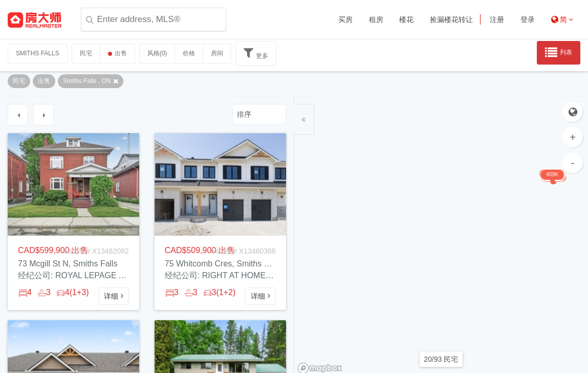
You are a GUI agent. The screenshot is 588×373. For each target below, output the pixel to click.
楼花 (406, 19)
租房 (376, 19)
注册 (497, 19)
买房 (345, 19)
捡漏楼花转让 (451, 19)
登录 (528, 19)
